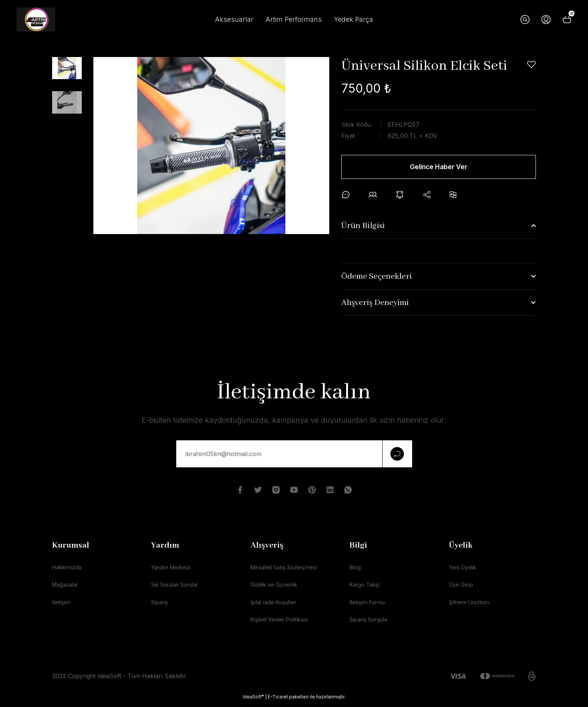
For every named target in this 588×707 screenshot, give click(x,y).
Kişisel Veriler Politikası (283, 624)
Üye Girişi (462, 588)
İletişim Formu (369, 606)
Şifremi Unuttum (472, 606)
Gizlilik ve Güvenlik (277, 588)
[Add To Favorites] (531, 65)
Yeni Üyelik (465, 570)
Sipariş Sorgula (371, 624)
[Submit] (397, 456)
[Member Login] (546, 20)
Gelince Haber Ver (439, 167)
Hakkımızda (69, 570)
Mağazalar (67, 588)
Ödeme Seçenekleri (376, 279)
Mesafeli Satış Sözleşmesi (287, 570)
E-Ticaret (278, 702)
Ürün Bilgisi (363, 228)
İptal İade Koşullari (276, 606)
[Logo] (36, 20)
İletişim (61, 606)
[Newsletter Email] (294, 456)
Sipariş (161, 606)
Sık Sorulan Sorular (180, 588)
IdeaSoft (253, 701)
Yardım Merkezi (173, 570)
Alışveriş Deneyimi (375, 305)
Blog (356, 570)
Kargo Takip (367, 588)
